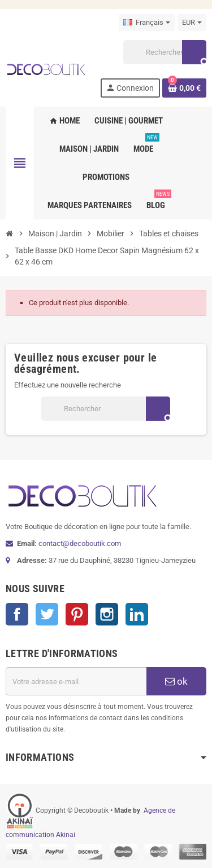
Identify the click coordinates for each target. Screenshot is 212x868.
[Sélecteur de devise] (192, 23)
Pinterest (77, 614)
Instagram (107, 614)
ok (176, 681)
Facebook (17, 614)
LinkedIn (137, 614)
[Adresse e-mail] (76, 681)
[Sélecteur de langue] (147, 23)
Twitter (47, 614)
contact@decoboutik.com (80, 543)
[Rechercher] (165, 52)
